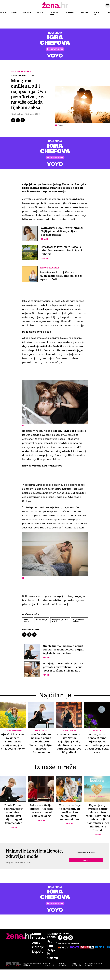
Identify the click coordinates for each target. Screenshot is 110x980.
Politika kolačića (63, 964)
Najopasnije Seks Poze (60, 620)
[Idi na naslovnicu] (55, 8)
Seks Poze (26, 620)
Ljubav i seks (54, 13)
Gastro (41, 12)
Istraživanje (42, 619)
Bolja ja (97, 13)
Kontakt (39, 964)
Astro (14, 12)
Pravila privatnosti (50, 964)
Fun (108, 12)
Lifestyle (84, 12)
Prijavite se (86, 860)
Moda (3, 12)
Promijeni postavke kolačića (94, 964)
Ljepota (70, 12)
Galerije (27, 12)
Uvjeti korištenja (76, 964)
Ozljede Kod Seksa (79, 620)
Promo (52, 941)
